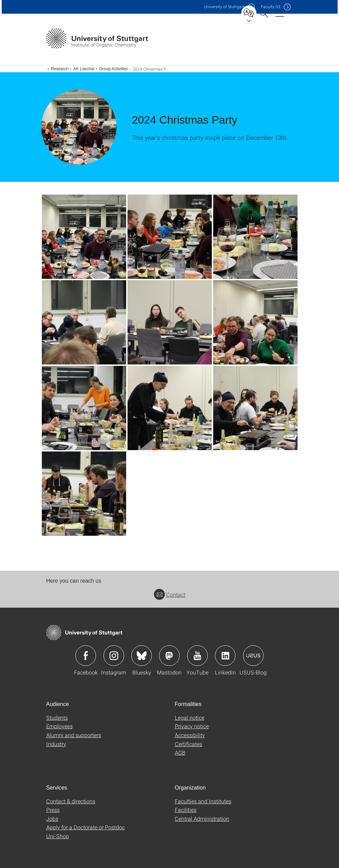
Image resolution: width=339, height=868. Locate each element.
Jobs (52, 819)
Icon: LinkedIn (225, 656)
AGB (180, 752)
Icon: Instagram (114, 656)
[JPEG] (84, 237)
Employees (59, 726)
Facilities (186, 810)
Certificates (189, 744)
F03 (271, 7)
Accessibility (190, 735)
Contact (170, 594)
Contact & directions (71, 801)
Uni (224, 7)
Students (57, 717)
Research (60, 69)
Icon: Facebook (86, 656)
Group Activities (113, 69)
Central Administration (202, 819)
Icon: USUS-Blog (253, 656)
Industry (56, 744)
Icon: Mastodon (169, 656)
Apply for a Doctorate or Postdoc (86, 827)
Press (53, 810)
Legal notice (190, 717)
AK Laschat (84, 69)
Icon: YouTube (197, 656)
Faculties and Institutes (203, 801)
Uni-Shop (58, 836)
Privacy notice (192, 726)
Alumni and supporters (74, 735)
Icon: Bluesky (142, 656)
